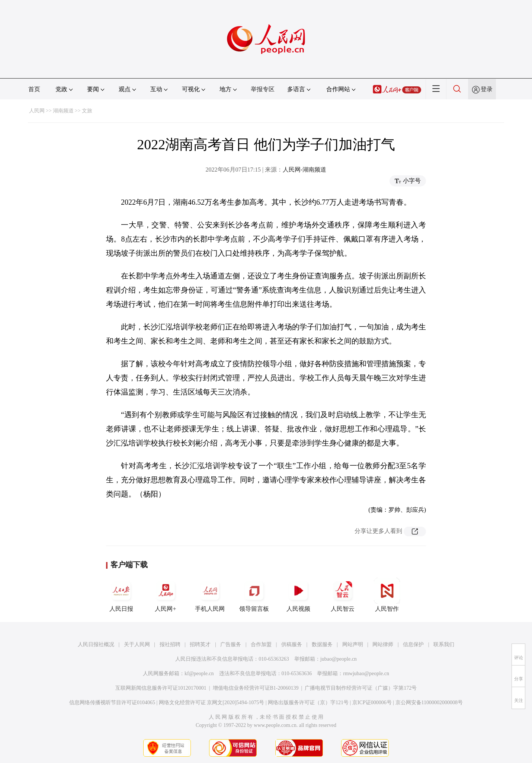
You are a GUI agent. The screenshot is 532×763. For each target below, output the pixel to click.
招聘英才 (200, 644)
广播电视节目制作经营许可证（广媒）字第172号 (361, 688)
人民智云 (343, 595)
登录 (487, 89)
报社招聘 (170, 644)
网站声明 (353, 644)
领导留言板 (254, 595)
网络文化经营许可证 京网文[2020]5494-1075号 (212, 703)
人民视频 (298, 595)
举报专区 (263, 89)
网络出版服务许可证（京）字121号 (308, 703)
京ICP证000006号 (372, 703)
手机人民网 (210, 595)
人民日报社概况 (96, 644)
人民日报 (121, 595)
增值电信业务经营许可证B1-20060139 (256, 688)
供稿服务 (292, 644)
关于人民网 (137, 644)
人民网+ (166, 595)
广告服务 (231, 644)
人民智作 (387, 595)
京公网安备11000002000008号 (429, 703)
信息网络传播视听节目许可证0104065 (112, 703)
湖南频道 (63, 111)
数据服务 (322, 644)
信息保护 (413, 644)
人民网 (37, 111)
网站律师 (383, 644)
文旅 (87, 111)
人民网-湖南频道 (305, 170)
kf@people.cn (199, 673)
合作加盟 (261, 644)
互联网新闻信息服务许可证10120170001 (161, 688)
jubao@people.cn (339, 659)
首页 (34, 89)
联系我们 (444, 644)
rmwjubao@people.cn (366, 673)
